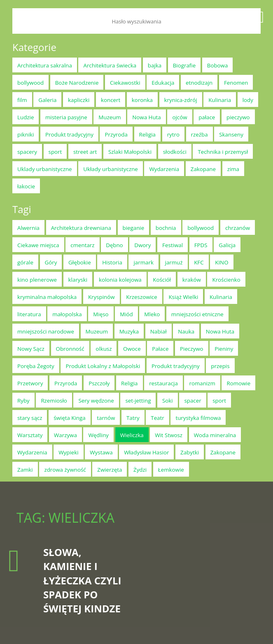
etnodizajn (199, 83)
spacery (27, 152)
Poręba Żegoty (36, 366)
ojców (180, 117)
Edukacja (163, 83)
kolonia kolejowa (120, 280)
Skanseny (231, 134)
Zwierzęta (110, 470)
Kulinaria (220, 100)
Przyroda (116, 134)
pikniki (26, 134)
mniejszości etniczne (197, 314)
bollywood (30, 83)
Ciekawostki (125, 83)
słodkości (175, 152)
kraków (192, 280)
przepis (220, 366)
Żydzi (140, 470)
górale (25, 262)
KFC (199, 262)
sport (55, 152)
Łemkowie (171, 470)
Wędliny (98, 435)
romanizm (202, 383)
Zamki (25, 470)
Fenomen (236, 83)
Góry (51, 262)
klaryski (78, 280)
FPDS (201, 245)
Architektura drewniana (81, 228)
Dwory (142, 245)
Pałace (160, 349)
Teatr (157, 418)
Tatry (133, 418)
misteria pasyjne (66, 117)
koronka (142, 100)
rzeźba (199, 134)
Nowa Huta (146, 117)
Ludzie (26, 117)
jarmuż (174, 262)
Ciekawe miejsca (38, 245)
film (22, 100)
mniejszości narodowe (46, 331)
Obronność (70, 349)
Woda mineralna (215, 435)
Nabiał (159, 331)
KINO (222, 262)
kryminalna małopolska (47, 297)
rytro (173, 134)
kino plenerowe (37, 280)
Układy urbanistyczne (111, 169)
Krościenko (226, 280)
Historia (112, 262)
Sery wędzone (96, 401)
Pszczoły (99, 383)
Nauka (186, 331)
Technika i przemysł (223, 152)
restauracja (163, 383)
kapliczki (79, 100)
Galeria (47, 100)
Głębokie (80, 262)
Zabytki (190, 452)
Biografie (184, 65)
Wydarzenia (164, 169)
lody (248, 100)
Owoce (132, 349)
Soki (168, 401)
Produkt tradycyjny (69, 134)
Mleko (152, 314)
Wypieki (68, 452)
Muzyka (129, 331)
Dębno (114, 245)
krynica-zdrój (181, 100)
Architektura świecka (110, 65)
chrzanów (238, 228)
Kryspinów (101, 297)
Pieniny (224, 349)
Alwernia (28, 228)
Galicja (227, 245)
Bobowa (218, 65)
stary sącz (30, 418)
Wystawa (101, 452)
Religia (147, 134)
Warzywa (65, 435)
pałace (207, 117)
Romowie (238, 383)
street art (85, 152)
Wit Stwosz (169, 435)
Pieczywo (192, 349)
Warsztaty (30, 435)
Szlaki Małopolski (130, 152)
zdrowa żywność (65, 470)
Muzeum (110, 117)
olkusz (104, 349)
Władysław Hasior (146, 452)
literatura (29, 314)
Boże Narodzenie (77, 83)
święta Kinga (70, 418)
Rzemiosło (54, 401)
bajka (155, 65)
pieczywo (238, 117)
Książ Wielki (183, 297)
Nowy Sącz (31, 349)
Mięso (101, 314)
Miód (126, 314)
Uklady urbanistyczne (45, 169)
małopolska (67, 314)
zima (233, 169)
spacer (192, 401)
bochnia (166, 228)
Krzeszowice (142, 297)
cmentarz (82, 245)
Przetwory (30, 383)
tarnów (106, 418)
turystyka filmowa (198, 418)
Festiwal (173, 245)
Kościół (162, 280)
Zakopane (203, 169)
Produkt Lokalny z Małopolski (103, 366)
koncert (111, 100)
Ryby (23, 401)
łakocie (26, 186)
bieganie (134, 228)
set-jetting (138, 401)
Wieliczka (132, 435)
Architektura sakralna (45, 65)
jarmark (143, 262)
